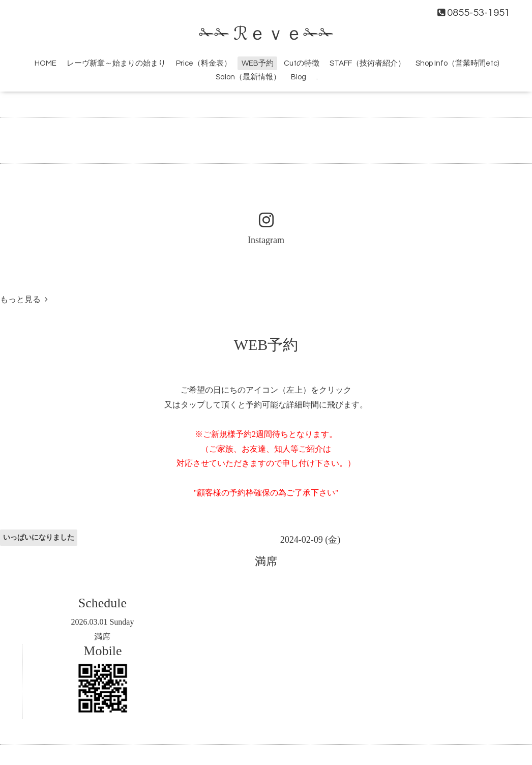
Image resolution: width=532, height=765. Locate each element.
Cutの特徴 (302, 63)
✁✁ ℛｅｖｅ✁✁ (266, 34)
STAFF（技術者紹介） (367, 63)
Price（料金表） (204, 63)
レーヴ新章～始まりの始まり (116, 63)
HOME (46, 63)
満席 (102, 637)
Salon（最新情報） (248, 77)
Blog (299, 77)
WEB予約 (258, 63)
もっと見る (24, 299)
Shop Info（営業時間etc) (457, 63)
